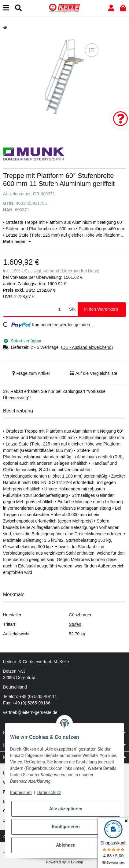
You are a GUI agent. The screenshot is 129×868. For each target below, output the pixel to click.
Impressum (21, 792)
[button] (111, 8)
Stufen (75, 624)
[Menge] (35, 309)
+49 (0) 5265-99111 (38, 696)
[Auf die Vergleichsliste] (92, 50)
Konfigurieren (66, 827)
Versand (52, 271)
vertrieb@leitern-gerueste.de (30, 712)
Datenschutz (49, 792)
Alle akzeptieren (66, 809)
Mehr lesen (17, 242)
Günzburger (80, 615)
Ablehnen (66, 845)
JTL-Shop (75, 862)
